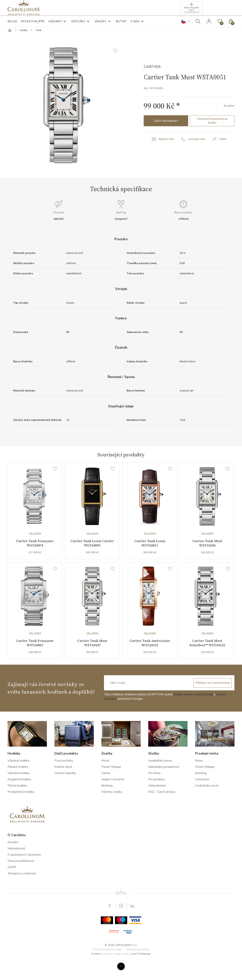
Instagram (121, 923)
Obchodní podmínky (138, 966)
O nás (135, 25)
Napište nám (166, 154)
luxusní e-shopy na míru (115, 971)
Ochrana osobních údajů (107, 966)
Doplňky (78, 25)
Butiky (121, 25)
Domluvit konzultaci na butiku (212, 135)
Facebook (110, 923)
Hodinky (55, 25)
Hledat (198, 25)
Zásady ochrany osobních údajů (193, 711)
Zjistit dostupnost (166, 135)
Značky (101, 25)
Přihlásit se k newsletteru (212, 700)
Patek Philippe (33, 25)
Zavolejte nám (197, 154)
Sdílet (223, 154)
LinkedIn (132, 923)
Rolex (12, 25)
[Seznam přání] (55, 484)
